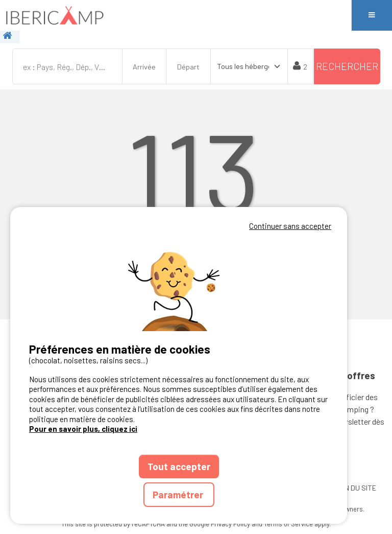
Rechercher (347, 66)
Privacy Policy (230, 524)
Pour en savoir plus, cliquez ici (83, 429)
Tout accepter (179, 466)
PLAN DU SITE (354, 488)
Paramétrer (179, 494)
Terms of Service (288, 524)
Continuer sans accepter (290, 226)
